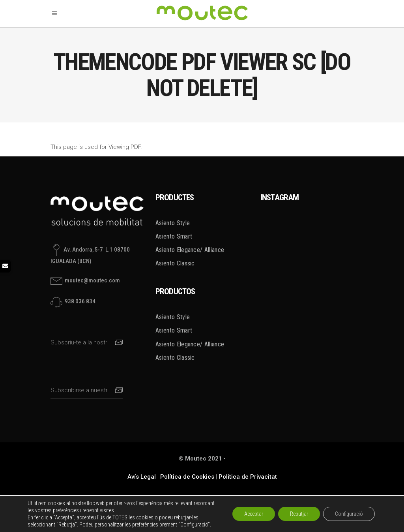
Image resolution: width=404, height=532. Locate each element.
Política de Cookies (187, 477)
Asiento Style (173, 223)
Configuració (349, 514)
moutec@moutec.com (92, 281)
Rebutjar (299, 514)
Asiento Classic (175, 263)
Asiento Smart (174, 236)
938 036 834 (79, 302)
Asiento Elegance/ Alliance (190, 250)
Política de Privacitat (248, 477)
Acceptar (254, 514)
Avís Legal (142, 477)
